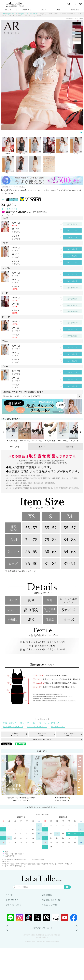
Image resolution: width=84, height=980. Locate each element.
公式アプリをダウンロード (42, 928)
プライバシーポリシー (14, 905)
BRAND (8, 10)
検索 (67, 887)
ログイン (9, 895)
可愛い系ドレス (10, 723)
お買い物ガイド (12, 900)
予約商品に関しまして (15, 734)
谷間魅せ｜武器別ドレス (14, 727)
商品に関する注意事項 (42, 734)
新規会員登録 (47, 895)
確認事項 (69, 447)
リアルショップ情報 (50, 905)
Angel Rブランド (12, 13)
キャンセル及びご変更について (69, 734)
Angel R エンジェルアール (28, 13)
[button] (3, 432)
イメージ (42, 447)
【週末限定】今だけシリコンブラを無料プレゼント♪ (23, 392)
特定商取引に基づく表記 (52, 900)
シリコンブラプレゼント (37, 727)
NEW (44, 10)
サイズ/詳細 (15, 447)
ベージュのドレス (59, 727)
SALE (58, 10)
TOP (3, 13)
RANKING (75, 10)
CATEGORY (26, 10)
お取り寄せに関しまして (42, 739)
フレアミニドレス (28, 723)
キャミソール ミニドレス (49, 723)
